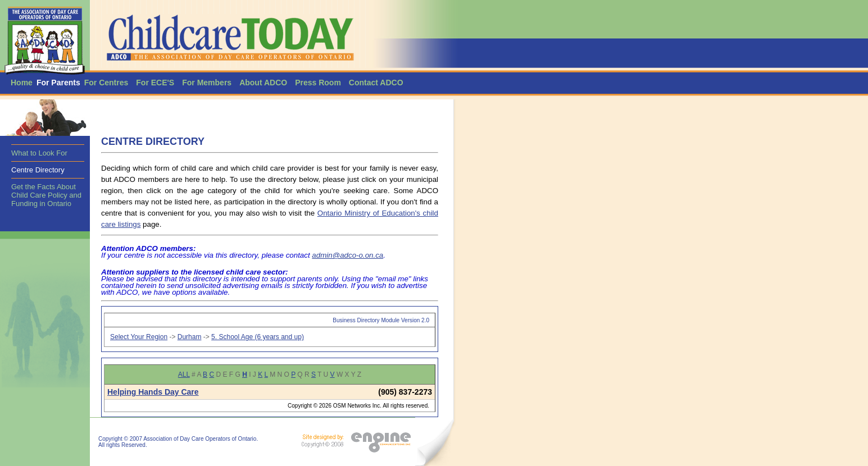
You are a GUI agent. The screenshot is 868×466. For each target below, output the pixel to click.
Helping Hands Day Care (153, 392)
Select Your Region (139, 337)
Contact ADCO (376, 83)
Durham (190, 337)
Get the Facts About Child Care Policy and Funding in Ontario (46, 195)
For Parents (58, 83)
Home (22, 83)
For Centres (106, 83)
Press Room (318, 83)
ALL (184, 374)
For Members (207, 83)
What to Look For (39, 153)
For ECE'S (155, 83)
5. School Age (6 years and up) (258, 337)
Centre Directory (38, 170)
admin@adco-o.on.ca (347, 255)
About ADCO (263, 83)
